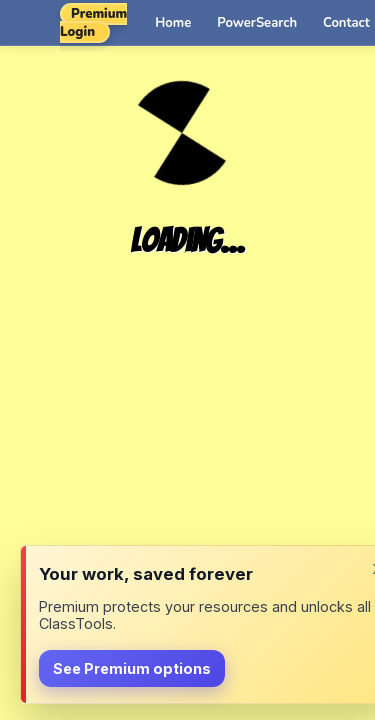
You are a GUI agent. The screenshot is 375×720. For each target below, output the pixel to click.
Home (173, 23)
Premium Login (93, 23)
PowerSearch (257, 23)
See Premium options (132, 668)
